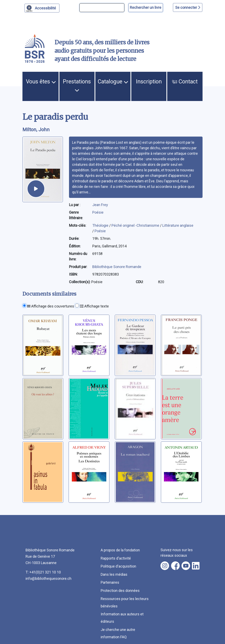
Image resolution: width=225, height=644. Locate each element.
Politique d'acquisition (118, 566)
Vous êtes (41, 82)
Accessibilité (46, 8)
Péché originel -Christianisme (136, 225)
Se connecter (188, 7)
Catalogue (113, 82)
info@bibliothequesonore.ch (48, 578)
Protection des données (120, 591)
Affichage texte (94, 306)
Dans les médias (114, 574)
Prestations (77, 85)
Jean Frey (100, 205)
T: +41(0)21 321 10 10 (43, 572)
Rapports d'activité (116, 558)
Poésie (98, 212)
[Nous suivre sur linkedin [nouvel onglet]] (196, 566)
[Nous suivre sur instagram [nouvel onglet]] (165, 566)
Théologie (101, 225)
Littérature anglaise (178, 225)
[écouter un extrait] (36, 189)
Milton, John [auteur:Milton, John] (36, 130)
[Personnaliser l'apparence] (42, 8)
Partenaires (110, 582)
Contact (185, 82)
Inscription (149, 82)
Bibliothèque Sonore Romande (117, 267)
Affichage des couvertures (51, 306)
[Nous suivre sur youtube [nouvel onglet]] (186, 566)
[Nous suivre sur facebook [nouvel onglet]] (175, 566)
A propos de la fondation (120, 550)
